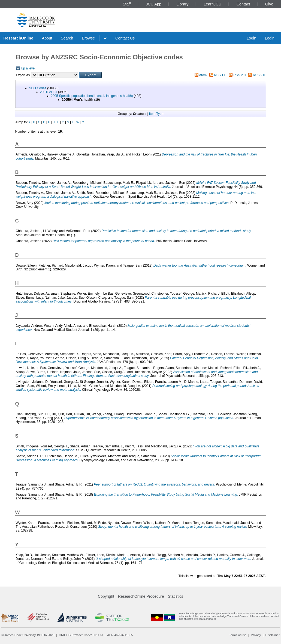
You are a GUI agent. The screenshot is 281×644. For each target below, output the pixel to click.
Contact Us (125, 38)
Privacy (256, 635)
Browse (88, 38)
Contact (243, 4)
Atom (203, 75)
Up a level (28, 68)
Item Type (156, 114)
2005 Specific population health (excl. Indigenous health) (92, 96)
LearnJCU (212, 4)
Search (67, 38)
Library (183, 4)
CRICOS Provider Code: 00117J (81, 635)
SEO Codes (38, 88)
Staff (127, 4)
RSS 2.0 (239, 75)
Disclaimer (273, 635)
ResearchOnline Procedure (141, 596)
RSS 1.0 (220, 75)
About (47, 38)
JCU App (154, 4)
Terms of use (238, 635)
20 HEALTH (49, 92)
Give (269, 4)
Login (251, 38)
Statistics (176, 596)
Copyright (106, 596)
